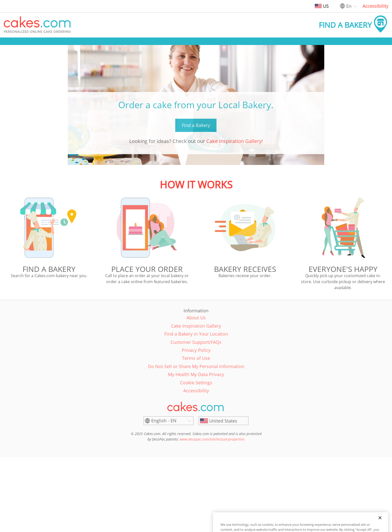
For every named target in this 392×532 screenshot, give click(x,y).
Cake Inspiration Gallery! (234, 141)
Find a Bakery (196, 125)
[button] (38, 25)
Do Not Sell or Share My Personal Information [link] (196, 366)
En (349, 6)
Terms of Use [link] (196, 358)
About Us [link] (196, 318)
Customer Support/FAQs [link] (196, 342)
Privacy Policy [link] (196, 350)
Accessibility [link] (375, 6)
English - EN (164, 421)
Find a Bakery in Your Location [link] (196, 334)
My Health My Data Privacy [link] (196, 374)
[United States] (223, 421)
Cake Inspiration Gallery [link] (196, 326)
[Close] (380, 526)
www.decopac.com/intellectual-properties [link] (212, 439)
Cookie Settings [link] (196, 383)
